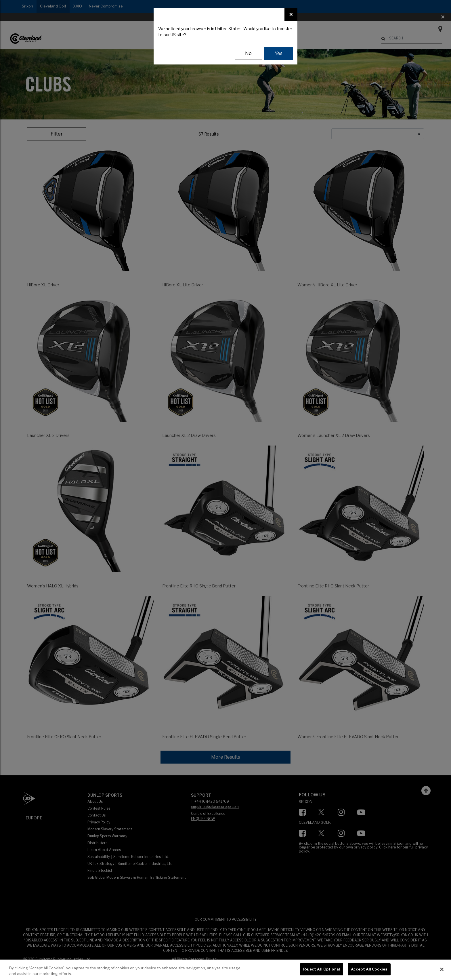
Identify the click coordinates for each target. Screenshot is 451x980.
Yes (279, 53)
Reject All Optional (321, 969)
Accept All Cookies (369, 969)
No (248, 53)
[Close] (291, 15)
